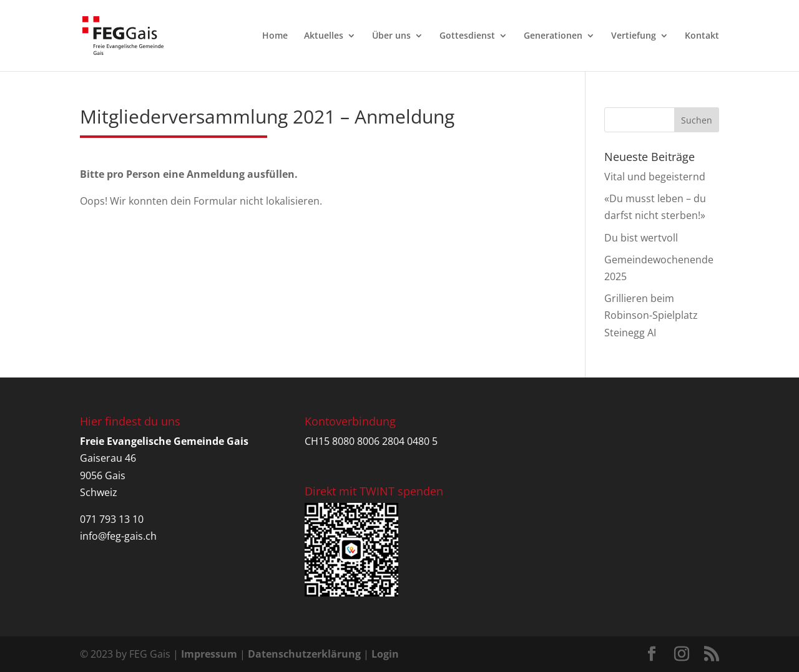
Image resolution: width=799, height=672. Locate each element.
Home (275, 36)
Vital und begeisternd (655, 177)
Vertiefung (634, 36)
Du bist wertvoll (641, 238)
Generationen (553, 36)
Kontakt (702, 36)
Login (385, 654)
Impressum (209, 654)
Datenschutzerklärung (304, 654)
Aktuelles (324, 36)
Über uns (391, 36)
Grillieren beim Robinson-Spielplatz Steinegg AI (651, 315)
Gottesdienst (467, 36)
